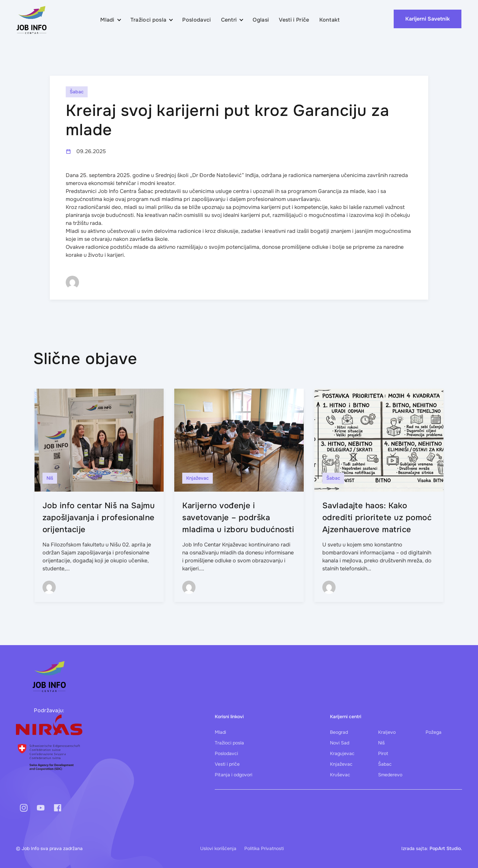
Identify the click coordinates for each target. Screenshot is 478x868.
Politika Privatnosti (264, 848)
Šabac (385, 764)
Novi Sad (340, 743)
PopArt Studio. (446, 848)
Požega (434, 732)
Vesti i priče (227, 764)
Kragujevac (342, 753)
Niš (381, 743)
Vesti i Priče (294, 20)
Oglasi (261, 20)
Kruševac (340, 775)
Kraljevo (387, 732)
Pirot (383, 753)
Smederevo (390, 775)
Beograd (339, 732)
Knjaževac (341, 764)
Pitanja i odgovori (234, 775)
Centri (229, 20)
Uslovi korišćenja (218, 848)
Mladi (107, 20)
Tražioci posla (148, 20)
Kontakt (330, 20)
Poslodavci (197, 20)
